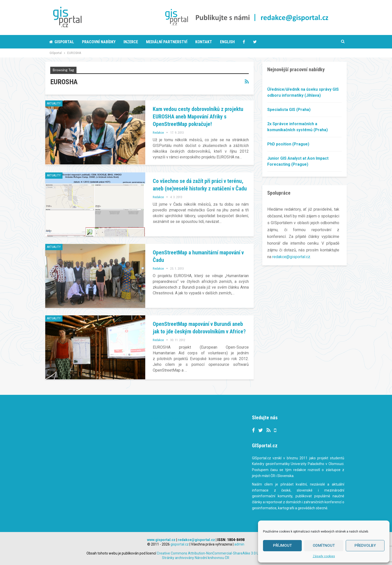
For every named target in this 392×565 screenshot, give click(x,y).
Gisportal (62, 42)
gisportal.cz (180, 544)
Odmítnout (324, 546)
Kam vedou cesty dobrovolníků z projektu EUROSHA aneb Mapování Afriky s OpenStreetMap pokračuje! (198, 117)
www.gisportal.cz (161, 540)
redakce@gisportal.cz (291, 257)
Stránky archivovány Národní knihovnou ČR (196, 558)
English (227, 42)
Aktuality (54, 103)
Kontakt (204, 42)
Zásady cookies (324, 556)
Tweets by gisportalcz (168, 418)
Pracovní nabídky (99, 42)
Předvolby (365, 546)
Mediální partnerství (167, 42)
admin (239, 544)
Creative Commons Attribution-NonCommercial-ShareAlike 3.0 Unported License (231, 553)
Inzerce (131, 42)
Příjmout (282, 546)
